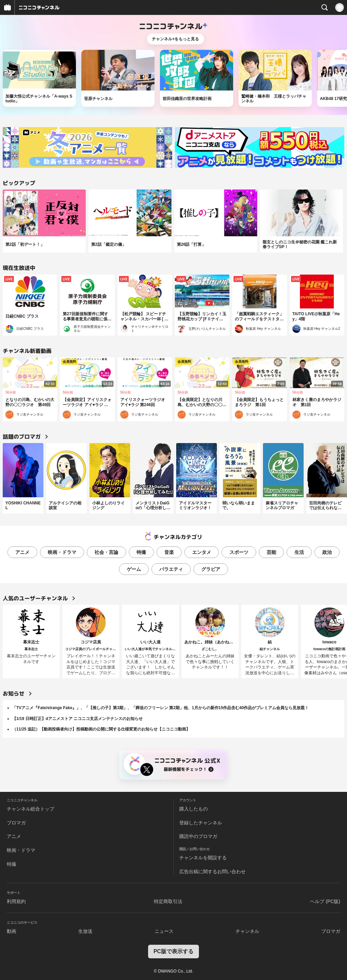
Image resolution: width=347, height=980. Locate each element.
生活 (299, 552)
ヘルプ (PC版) (325, 901)
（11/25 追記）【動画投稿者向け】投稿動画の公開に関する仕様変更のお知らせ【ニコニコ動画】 (101, 729)
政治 (327, 552)
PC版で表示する (173, 951)
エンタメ (202, 552)
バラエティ (171, 569)
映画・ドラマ (62, 552)
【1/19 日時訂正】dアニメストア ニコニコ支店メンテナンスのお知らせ (77, 719)
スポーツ (239, 552)
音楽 (169, 552)
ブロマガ (16, 823)
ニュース (164, 931)
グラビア (211, 569)
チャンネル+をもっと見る (175, 39)
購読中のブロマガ (198, 836)
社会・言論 (106, 552)
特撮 (141, 552)
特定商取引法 (168, 901)
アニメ (22, 552)
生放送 (85, 931)
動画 (12, 931)
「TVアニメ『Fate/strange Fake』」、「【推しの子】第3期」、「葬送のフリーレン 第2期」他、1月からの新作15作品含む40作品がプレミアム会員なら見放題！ (160, 708)
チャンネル (247, 931)
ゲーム (134, 569)
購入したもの (193, 809)
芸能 (271, 552)
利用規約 (16, 901)
